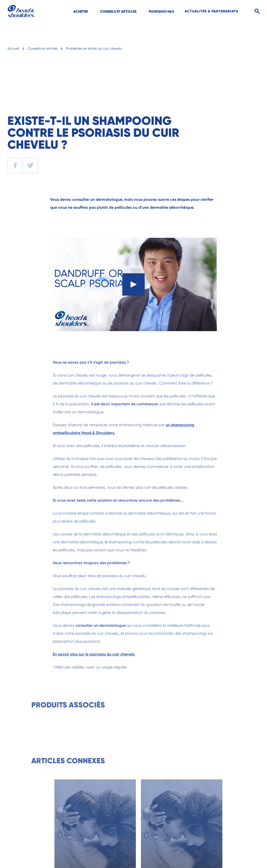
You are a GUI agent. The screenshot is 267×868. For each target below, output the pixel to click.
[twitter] (30, 166)
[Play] (133, 284)
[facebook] (15, 166)
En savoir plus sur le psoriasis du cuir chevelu (102, 654)
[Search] (257, 11)
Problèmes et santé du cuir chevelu (94, 48)
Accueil (13, 48)
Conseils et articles (43, 48)
